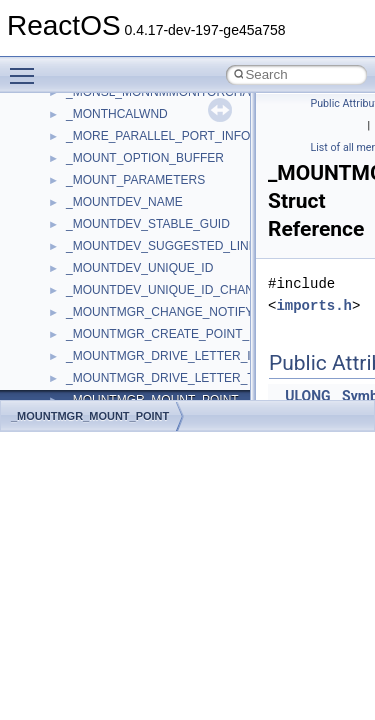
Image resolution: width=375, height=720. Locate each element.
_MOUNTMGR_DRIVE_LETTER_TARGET (180, 378)
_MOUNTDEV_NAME (124, 202)
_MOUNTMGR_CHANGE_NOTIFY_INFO (177, 312)
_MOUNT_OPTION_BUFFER (145, 158)
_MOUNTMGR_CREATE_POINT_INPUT (175, 334)
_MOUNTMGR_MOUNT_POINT (90, 416)
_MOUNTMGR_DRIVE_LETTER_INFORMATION (198, 356)
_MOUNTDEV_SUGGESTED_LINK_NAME (182, 246)
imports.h (314, 305)
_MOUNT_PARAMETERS (135, 180)
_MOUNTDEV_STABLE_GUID (148, 224)
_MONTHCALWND (117, 114)
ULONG (307, 396)
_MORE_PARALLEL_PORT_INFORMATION (185, 136)
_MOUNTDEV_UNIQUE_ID (139, 268)
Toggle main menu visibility (27, 67)
